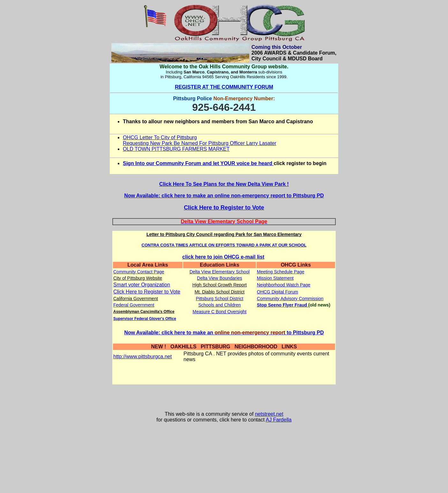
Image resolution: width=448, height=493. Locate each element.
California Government (136, 299)
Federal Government (134, 305)
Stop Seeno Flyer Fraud (283, 305)
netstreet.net (269, 414)
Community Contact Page (139, 272)
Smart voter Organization (142, 285)
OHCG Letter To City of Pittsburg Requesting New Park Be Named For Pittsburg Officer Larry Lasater (200, 140)
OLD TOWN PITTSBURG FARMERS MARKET (176, 149)
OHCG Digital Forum (277, 292)
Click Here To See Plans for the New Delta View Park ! (224, 184)
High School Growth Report (220, 285)
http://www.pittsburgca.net (142, 356)
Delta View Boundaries (219, 278)
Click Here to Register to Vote (224, 208)
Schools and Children (219, 305)
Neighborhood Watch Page (284, 285)
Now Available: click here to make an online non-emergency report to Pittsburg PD (224, 196)
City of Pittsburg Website (138, 278)
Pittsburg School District (220, 299)
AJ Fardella (279, 420)
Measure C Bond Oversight (220, 312)
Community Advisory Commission (290, 299)
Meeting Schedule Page (281, 272)
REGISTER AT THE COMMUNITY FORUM (224, 87)
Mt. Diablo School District (220, 292)
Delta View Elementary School (220, 272)
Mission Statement (275, 278)
